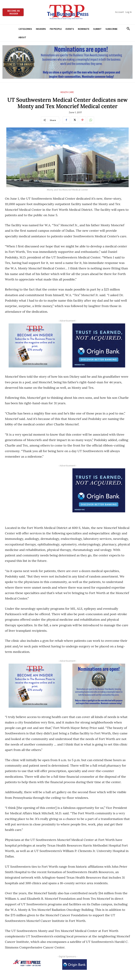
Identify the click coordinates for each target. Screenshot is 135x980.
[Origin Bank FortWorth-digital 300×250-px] (99, 345)
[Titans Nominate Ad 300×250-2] (99, 686)
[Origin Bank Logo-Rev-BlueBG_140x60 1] (75, 965)
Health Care (67, 92)
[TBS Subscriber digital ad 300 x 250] (35, 345)
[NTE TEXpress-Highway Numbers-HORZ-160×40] (27, 963)
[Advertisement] (35, 493)
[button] (128, 29)
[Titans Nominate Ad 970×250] (67, 62)
